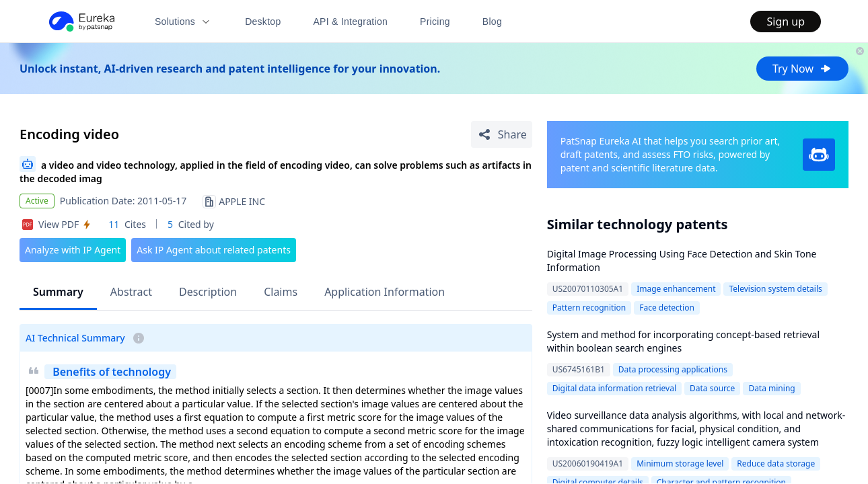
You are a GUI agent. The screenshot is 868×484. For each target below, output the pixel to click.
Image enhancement (676, 289)
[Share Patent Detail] (502, 134)
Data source (712, 388)
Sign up (786, 22)
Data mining (771, 388)
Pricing (435, 22)
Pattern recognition (589, 308)
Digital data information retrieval (614, 388)
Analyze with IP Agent (73, 250)
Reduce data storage (776, 463)
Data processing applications (673, 369)
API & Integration (350, 22)
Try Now (802, 69)
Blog (492, 22)
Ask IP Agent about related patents (214, 250)
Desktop (263, 22)
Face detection (667, 308)
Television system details (775, 289)
